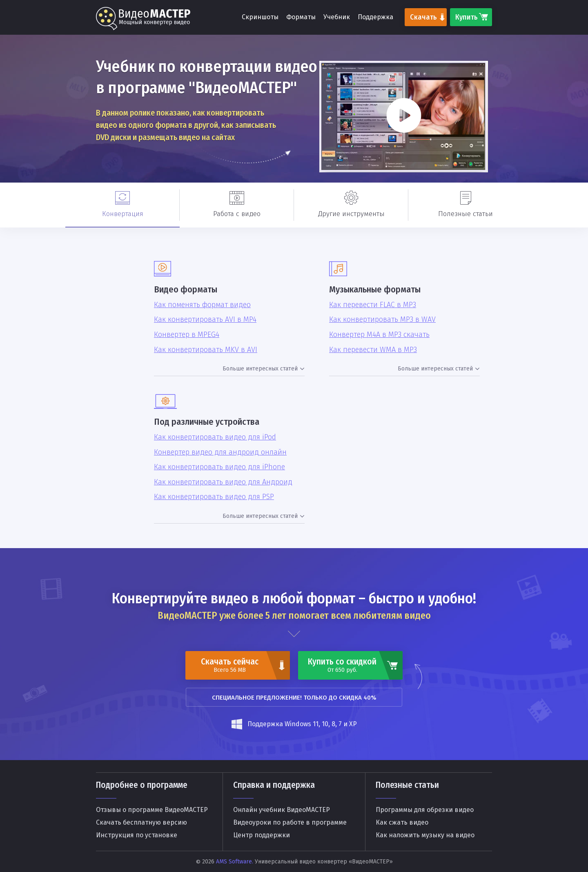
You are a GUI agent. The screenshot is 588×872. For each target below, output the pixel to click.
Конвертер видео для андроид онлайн (220, 452)
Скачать (423, 17)
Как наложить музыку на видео (425, 835)
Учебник (337, 17)
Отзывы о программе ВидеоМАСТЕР (152, 810)
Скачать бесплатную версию (141, 823)
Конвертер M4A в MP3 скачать (379, 335)
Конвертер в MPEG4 (187, 335)
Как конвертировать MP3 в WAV (382, 320)
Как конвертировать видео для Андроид (223, 482)
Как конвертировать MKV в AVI (206, 350)
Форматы (301, 17)
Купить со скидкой (342, 665)
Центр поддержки (262, 835)
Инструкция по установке (137, 835)
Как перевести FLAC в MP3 (373, 305)
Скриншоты (260, 17)
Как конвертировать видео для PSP (214, 497)
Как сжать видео (402, 823)
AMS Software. (235, 862)
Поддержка (375, 17)
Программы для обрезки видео (425, 810)
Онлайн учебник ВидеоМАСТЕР (282, 810)
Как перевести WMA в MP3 (373, 350)
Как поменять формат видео (202, 305)
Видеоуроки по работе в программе (290, 823)
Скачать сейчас (229, 665)
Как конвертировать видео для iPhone (219, 467)
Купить (467, 17)
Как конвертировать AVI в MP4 (205, 320)
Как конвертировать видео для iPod (215, 437)
